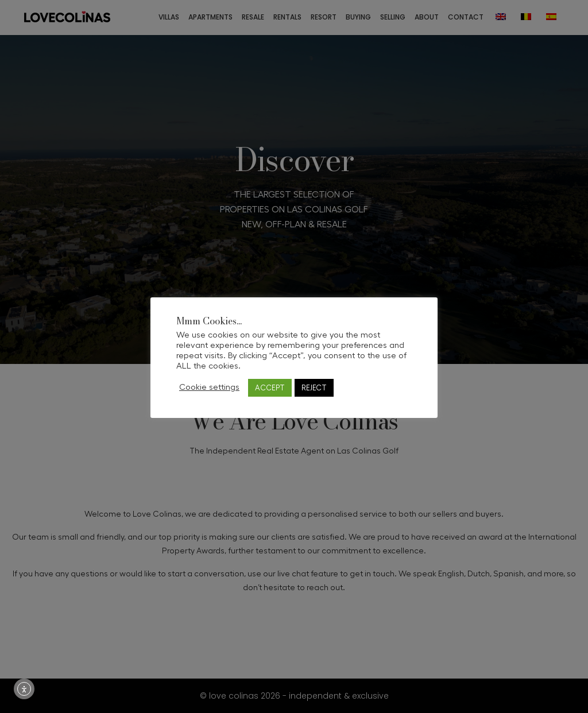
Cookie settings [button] (209, 387)
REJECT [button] (314, 388)
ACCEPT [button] (270, 388)
